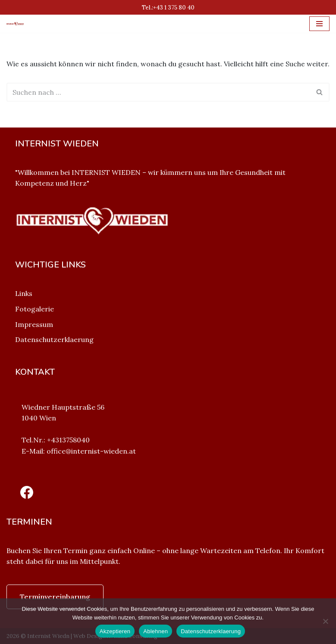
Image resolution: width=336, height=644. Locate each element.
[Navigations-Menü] (319, 24)
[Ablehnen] (325, 621)
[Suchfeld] (158, 92)
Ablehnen (155, 631)
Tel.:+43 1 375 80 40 (168, 8)
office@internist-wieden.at (91, 451)
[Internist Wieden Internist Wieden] (17, 23)
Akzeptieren (115, 631)
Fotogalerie (35, 309)
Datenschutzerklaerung (54, 339)
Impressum (34, 324)
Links (24, 293)
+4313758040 (68, 440)
